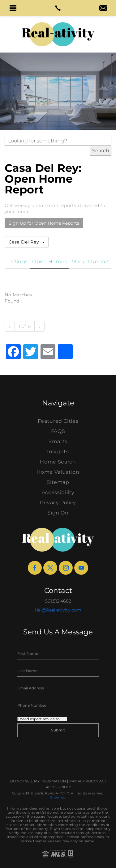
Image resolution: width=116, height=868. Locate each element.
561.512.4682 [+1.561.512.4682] (58, 601)
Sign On (58, 513)
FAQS (58, 431)
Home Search (58, 462)
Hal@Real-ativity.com (58, 610)
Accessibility (58, 492)
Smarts (58, 441)
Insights (58, 452)
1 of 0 (25, 326)
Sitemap (58, 482)
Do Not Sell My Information (38, 781)
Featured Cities (58, 421)
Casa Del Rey (27, 242)
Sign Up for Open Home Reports (44, 223)
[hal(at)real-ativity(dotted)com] (103, 9)
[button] (13, 8)
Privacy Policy (58, 503)
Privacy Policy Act (88, 781)
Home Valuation (58, 472)
